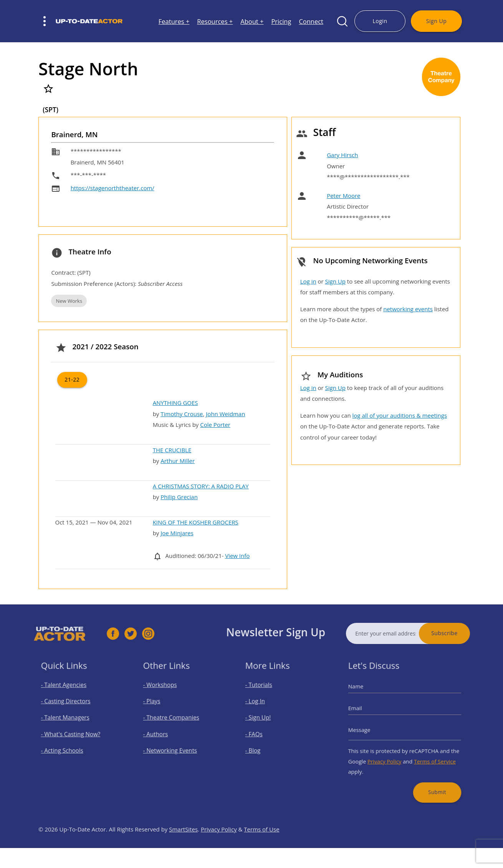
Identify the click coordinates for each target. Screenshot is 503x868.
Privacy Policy (389, 755)
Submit (430, 780)
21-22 (72, 379)
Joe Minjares (177, 533)
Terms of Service (429, 755)
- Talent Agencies (68, 694)
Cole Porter (215, 425)
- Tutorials (265, 694)
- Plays (159, 707)
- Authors (162, 734)
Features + (174, 21)
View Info (237, 556)
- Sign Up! (264, 720)
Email (365, 713)
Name (366, 696)
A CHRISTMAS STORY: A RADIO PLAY (201, 486)
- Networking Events (173, 747)
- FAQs (261, 734)
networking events (408, 309)
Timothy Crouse (182, 414)
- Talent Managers (69, 720)
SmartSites (183, 848)
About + (252, 21)
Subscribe (463, 633)
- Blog (260, 747)
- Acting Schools (67, 747)
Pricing (281, 21)
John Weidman (225, 414)
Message (369, 730)
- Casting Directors (69, 707)
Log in (308, 281)
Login (380, 21)
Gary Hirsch (342, 155)
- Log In (262, 707)
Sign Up (436, 21)
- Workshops (165, 694)
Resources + (215, 21)
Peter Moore (343, 196)
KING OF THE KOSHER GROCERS (196, 522)
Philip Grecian (179, 497)
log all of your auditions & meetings (400, 415)
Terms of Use (261, 848)
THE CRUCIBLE (172, 450)
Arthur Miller (178, 461)
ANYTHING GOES (175, 403)
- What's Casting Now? (74, 734)
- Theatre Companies (174, 720)
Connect (311, 21)
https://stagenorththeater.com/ (113, 188)
